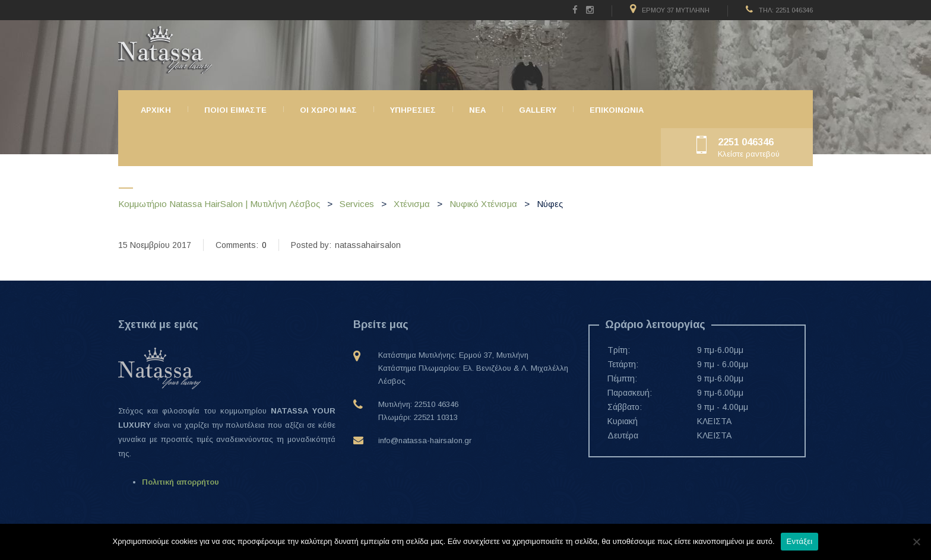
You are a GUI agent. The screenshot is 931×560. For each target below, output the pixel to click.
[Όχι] (916, 542)
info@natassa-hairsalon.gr (425, 440)
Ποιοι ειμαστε (235, 110)
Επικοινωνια (617, 110)
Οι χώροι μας (328, 110)
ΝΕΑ (477, 110)
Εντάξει (800, 541)
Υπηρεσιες (413, 110)
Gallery (538, 110)
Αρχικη (156, 110)
